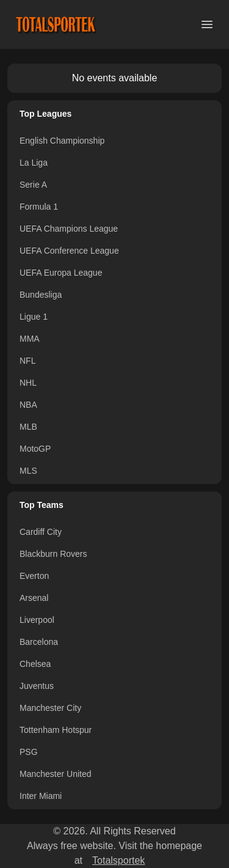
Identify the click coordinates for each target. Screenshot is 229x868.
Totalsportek (118, 860)
